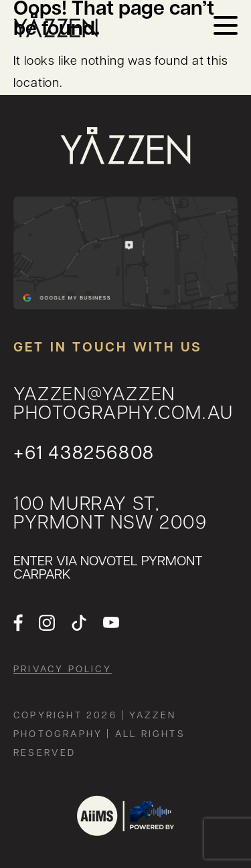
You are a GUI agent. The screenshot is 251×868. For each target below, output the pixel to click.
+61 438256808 (84, 455)
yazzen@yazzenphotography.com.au (123, 405)
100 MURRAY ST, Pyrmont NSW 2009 (110, 515)
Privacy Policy (63, 670)
